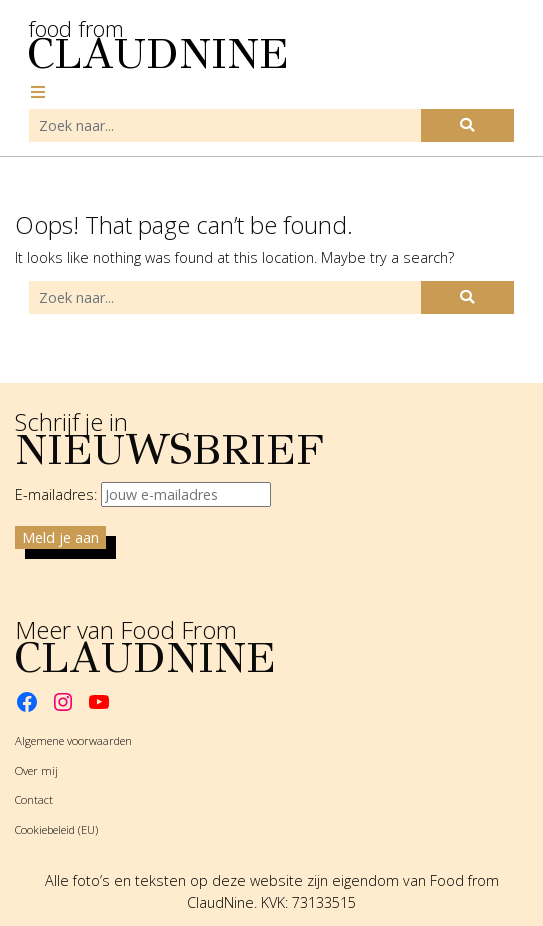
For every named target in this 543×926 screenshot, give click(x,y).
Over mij (36, 770)
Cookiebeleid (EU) (56, 829)
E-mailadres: (143, 494)
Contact (34, 799)
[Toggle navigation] (37, 92)
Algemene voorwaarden (73, 740)
